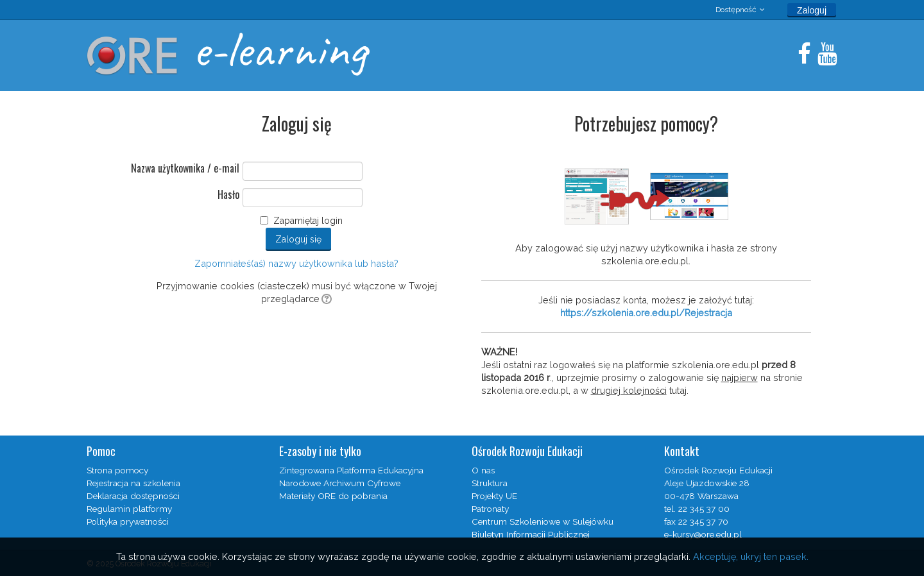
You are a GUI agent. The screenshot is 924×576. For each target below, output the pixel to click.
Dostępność (736, 10)
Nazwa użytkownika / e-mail (185, 169)
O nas (483, 470)
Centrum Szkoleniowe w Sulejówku (543, 521)
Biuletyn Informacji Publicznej (531, 534)
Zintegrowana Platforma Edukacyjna (351, 470)
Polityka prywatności (128, 521)
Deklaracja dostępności (133, 496)
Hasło (228, 195)
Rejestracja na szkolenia (133, 483)
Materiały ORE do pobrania (333, 496)
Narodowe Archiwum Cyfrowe (340, 483)
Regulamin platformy (129, 509)
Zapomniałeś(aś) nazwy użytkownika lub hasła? (296, 263)
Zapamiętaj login (308, 221)
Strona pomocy (117, 470)
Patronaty (490, 509)
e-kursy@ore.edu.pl (703, 534)
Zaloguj (812, 10)
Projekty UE (494, 496)
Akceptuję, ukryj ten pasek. (751, 556)
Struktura (490, 483)
